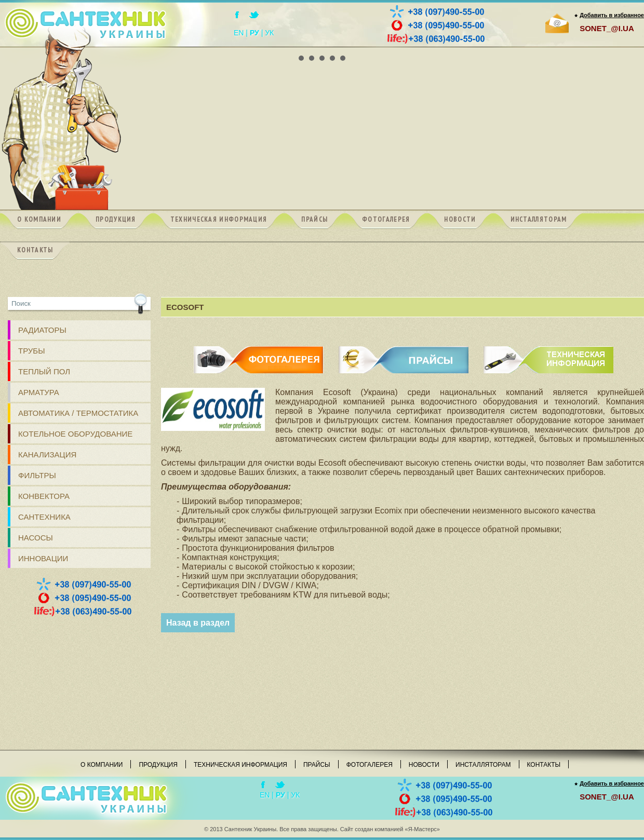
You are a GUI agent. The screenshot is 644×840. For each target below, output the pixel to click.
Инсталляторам (483, 765)
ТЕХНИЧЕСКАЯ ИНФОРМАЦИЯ (548, 351)
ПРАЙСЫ (404, 351)
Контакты (544, 765)
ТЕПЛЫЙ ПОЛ (44, 371)
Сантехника (44, 517)
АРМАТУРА (39, 392)
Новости (424, 765)
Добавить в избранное (612, 15)
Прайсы (317, 765)
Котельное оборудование (75, 434)
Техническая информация (240, 765)
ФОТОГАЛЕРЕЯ (259, 351)
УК (269, 33)
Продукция (158, 765)
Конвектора (44, 496)
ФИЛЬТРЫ (37, 475)
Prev (14, 47)
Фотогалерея (370, 765)
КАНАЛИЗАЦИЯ (47, 455)
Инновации (43, 558)
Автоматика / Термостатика (78, 413)
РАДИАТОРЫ (42, 330)
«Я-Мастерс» (422, 829)
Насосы (36, 538)
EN (239, 33)
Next (630, 47)
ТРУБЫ (32, 351)
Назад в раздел (198, 623)
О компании (102, 765)
